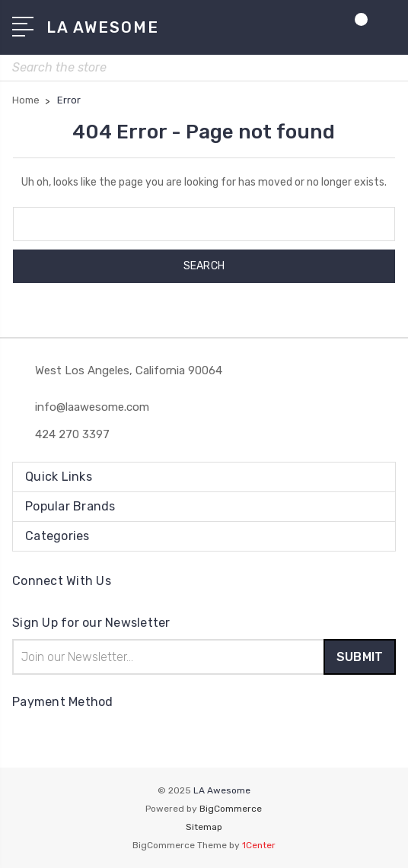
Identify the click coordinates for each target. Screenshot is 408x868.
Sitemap (204, 827)
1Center (259, 845)
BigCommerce (231, 809)
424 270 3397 (72, 434)
